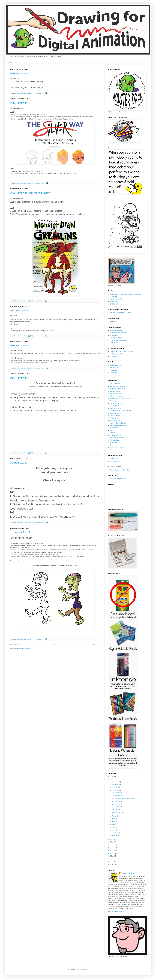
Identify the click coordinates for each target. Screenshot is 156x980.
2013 (112, 853)
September (116, 790)
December (115, 782)
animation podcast (116, 394)
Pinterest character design (118, 340)
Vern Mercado (114, 461)
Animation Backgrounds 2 (118, 389)
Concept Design (115, 416)
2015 (112, 848)
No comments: (39, 93)
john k (112, 430)
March (114, 830)
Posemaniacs (114, 343)
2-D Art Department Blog (118, 479)
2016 (112, 845)
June (114, 822)
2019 (112, 779)
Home (10, 63)
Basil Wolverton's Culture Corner (120, 399)
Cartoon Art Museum (116, 403)
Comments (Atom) (24, 648)
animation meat (115, 391)
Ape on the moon (115, 375)
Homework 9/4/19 (20, 532)
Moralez (112, 433)
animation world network (118, 396)
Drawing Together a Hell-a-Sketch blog (122, 470)
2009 (112, 864)
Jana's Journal (114, 370)
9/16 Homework (19, 346)
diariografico (114, 368)
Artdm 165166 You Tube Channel (120, 313)
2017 (112, 842)
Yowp (112, 450)
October (115, 788)
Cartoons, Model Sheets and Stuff (121, 411)
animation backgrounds (117, 386)
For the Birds (114, 418)
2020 (112, 777)
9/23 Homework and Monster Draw (30, 193)
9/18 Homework (19, 311)
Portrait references (116, 330)
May (114, 824)
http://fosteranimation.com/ (118, 425)
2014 (112, 850)
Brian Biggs (113, 401)
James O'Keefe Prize (117, 299)
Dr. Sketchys (114, 297)
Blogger (87, 969)
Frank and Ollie (115, 421)
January (115, 836)
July (113, 819)
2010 (112, 862)
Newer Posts (14, 645)
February (115, 833)
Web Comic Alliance (116, 448)
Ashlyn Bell (113, 459)
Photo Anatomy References (119, 333)
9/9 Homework (18, 463)
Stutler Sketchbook (116, 365)
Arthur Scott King (128, 873)
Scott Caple (114, 443)
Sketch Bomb (114, 301)
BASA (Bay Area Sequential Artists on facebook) (125, 294)
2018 (112, 839)
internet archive (115, 428)
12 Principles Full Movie (117, 354)
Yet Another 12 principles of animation (122, 351)
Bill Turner (113, 322)
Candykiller (113, 373)
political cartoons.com (117, 438)
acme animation (115, 384)
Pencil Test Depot (115, 435)
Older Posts (96, 645)
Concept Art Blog (115, 338)
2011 (112, 859)
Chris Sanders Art (115, 413)
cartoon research (115, 408)
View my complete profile (116, 911)
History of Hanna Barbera (118, 423)
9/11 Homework (19, 378)
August (114, 816)
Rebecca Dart (114, 440)
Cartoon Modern (115, 406)
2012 (112, 856)
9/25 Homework (19, 103)
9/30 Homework (19, 73)
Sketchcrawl (114, 304)
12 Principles (114, 356)
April (114, 827)
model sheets (114, 335)
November (115, 785)
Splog (112, 445)
